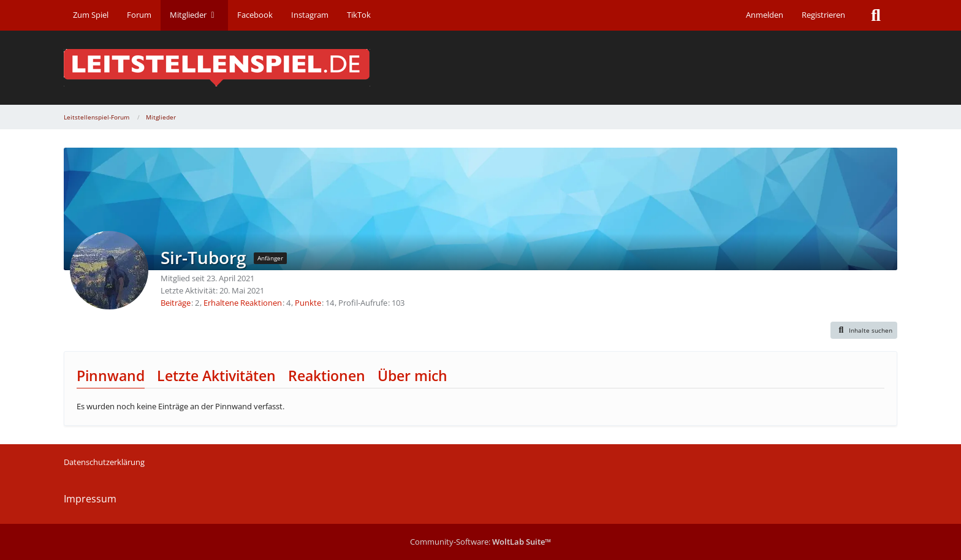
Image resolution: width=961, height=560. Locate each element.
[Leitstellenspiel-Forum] (480, 68)
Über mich (412, 376)
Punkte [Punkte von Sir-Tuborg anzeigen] (308, 303)
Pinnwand (111, 376)
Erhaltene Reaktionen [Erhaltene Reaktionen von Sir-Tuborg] (243, 303)
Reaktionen (327, 376)
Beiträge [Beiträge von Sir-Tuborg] (176, 303)
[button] (864, 330)
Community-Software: (480, 542)
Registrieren (823, 15)
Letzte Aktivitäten (216, 376)
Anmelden (765, 15)
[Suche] (876, 15)
